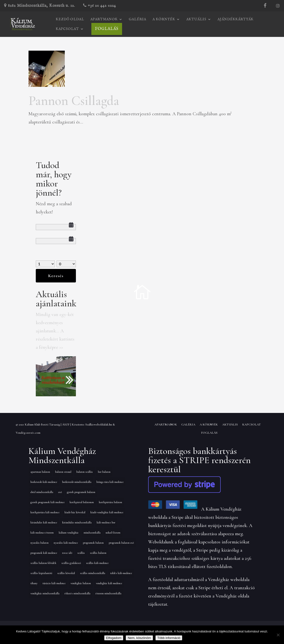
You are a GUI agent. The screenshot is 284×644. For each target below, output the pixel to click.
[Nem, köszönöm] (278, 635)
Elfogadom (114, 638)
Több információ (169, 638)
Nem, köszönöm (139, 638)
